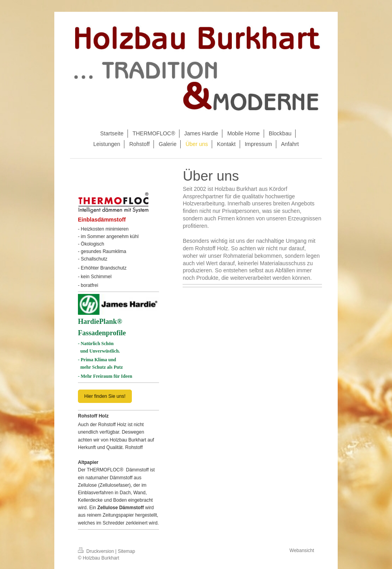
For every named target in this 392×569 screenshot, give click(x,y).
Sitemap (126, 551)
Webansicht (302, 551)
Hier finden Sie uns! (105, 396)
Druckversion (97, 551)
